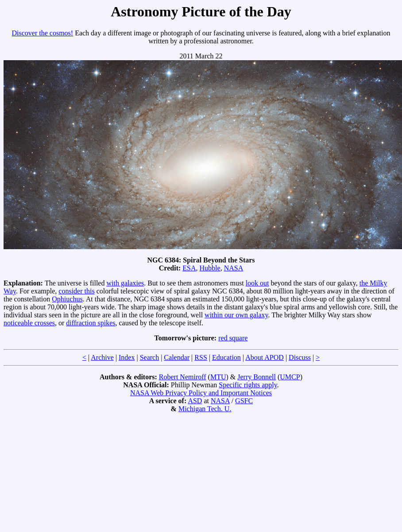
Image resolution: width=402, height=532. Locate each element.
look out (257, 283)
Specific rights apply (248, 385)
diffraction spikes (91, 323)
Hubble (210, 268)
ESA (189, 268)
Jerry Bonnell (257, 377)
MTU (218, 377)
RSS (201, 357)
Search (150, 357)
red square (233, 338)
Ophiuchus (67, 299)
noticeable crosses (29, 323)
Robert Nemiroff (183, 377)
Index (127, 357)
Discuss (300, 357)
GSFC (244, 401)
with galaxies (125, 283)
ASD (195, 401)
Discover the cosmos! (43, 33)
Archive (102, 357)
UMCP (290, 377)
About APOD (265, 357)
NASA (234, 268)
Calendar (177, 357)
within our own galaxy (236, 315)
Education (226, 357)
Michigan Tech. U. (205, 409)
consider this (76, 291)
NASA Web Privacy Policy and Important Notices (201, 393)
